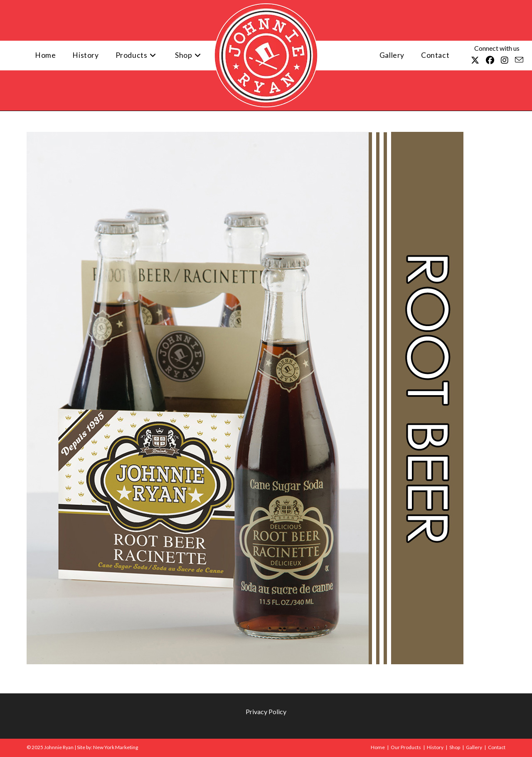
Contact (497, 747)
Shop (455, 747)
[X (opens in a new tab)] (475, 60)
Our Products (406, 747)
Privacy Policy (266, 711)
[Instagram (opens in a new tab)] (505, 60)
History (435, 747)
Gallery (474, 747)
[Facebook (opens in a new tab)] (490, 60)
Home (378, 747)
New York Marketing (116, 747)
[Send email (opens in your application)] (519, 60)
